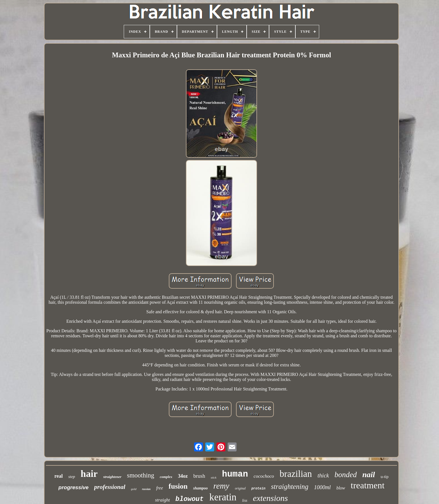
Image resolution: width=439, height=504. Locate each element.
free (160, 488)
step (72, 477)
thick (323, 475)
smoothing (141, 475)
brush (199, 476)
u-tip (384, 477)
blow (341, 488)
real (59, 476)
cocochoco (264, 476)
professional (110, 487)
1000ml (322, 487)
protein (258, 489)
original (240, 488)
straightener (112, 477)
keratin (223, 497)
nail (369, 474)
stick (214, 477)
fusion (178, 486)
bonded (346, 475)
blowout (190, 499)
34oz (183, 476)
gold (134, 489)
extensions (270, 498)
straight (163, 500)
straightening (290, 487)
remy (221, 486)
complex (166, 477)
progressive (74, 487)
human (235, 474)
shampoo (200, 488)
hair (89, 474)
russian (146, 489)
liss (245, 501)
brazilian (296, 474)
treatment (368, 485)
